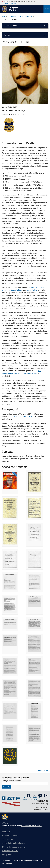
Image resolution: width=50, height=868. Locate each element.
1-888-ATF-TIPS (42, 807)
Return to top (43, 771)
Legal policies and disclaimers (13, 843)
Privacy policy (7, 855)
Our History (13, 16)
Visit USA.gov (7, 863)
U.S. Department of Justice (31, 826)
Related (7, 35)
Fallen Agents (26, 16)
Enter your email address (11, 781)
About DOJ (6, 832)
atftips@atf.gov (40, 809)
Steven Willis (32, 290)
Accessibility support (10, 836)
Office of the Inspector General (14, 847)
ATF (3, 16)
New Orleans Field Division (24, 417)
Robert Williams (17, 290)
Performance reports (10, 851)
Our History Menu (10, 25)
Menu (47, 9)
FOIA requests (7, 839)
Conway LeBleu (33, 288)
